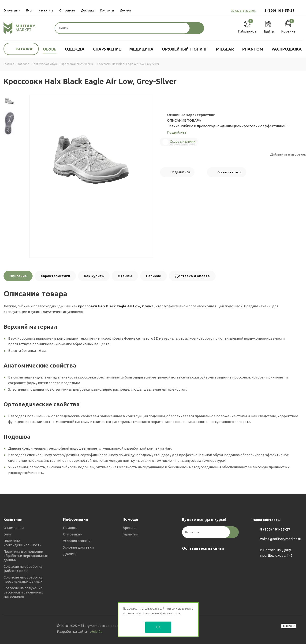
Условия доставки (78, 547)
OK (158, 627)
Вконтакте (187, 559)
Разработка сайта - (80, 631)
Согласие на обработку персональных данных (23, 579)
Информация (76, 519)
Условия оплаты (77, 541)
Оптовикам (73, 534)
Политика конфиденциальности (22, 543)
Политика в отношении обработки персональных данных (26, 556)
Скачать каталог (229, 172)
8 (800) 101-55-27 (279, 10)
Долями (70, 554)
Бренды (129, 528)
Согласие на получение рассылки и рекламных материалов (23, 592)
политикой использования (141, 613)
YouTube (210, 559)
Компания (13, 519)
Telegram (198, 559)
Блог (8, 534)
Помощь (70, 528)
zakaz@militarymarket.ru (281, 539)
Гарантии (130, 534)
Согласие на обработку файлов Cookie (23, 569)
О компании (14, 528)
